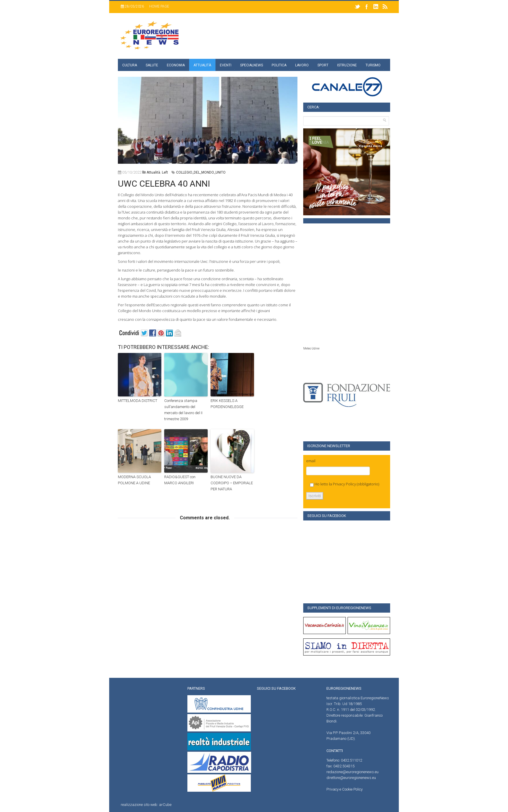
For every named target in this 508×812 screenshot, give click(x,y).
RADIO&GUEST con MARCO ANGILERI (180, 480)
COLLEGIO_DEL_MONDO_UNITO (201, 172)
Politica (279, 65)
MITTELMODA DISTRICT (138, 401)
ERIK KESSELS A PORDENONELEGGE (227, 404)
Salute (152, 65)
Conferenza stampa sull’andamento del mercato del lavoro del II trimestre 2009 (183, 410)
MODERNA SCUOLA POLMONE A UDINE (134, 480)
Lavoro (302, 65)
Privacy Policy (344, 484)
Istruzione (347, 65)
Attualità (202, 65)
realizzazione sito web (139, 805)
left (165, 172)
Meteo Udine (311, 348)
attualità (153, 172)
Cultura (130, 65)
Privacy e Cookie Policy (345, 789)
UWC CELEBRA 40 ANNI (164, 184)
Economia (176, 65)
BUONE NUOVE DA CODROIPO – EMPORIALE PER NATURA (232, 483)
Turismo (373, 65)
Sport (323, 65)
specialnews (252, 65)
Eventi (226, 65)
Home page (159, 6)
